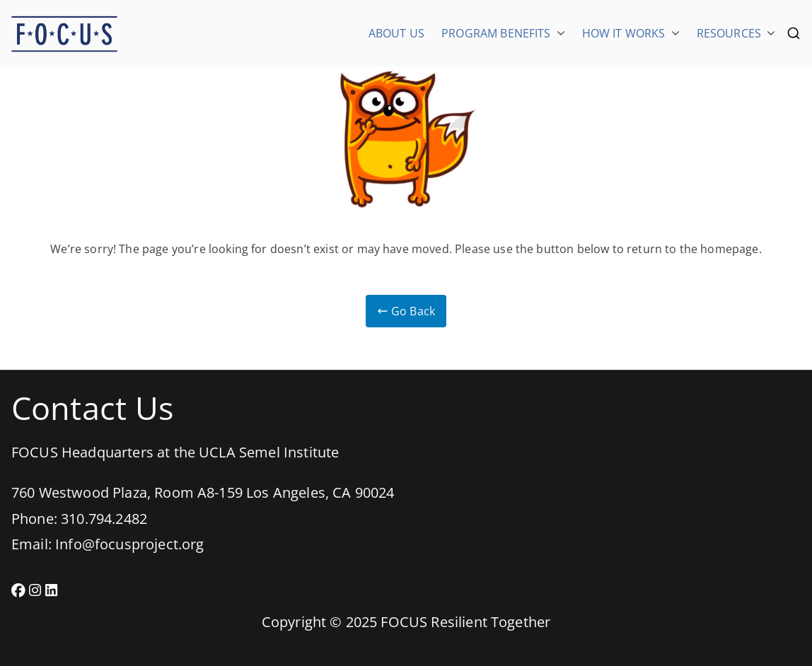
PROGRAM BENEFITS (503, 33)
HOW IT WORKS (631, 33)
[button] (558, 33)
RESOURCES (736, 33)
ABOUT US (396, 33)
